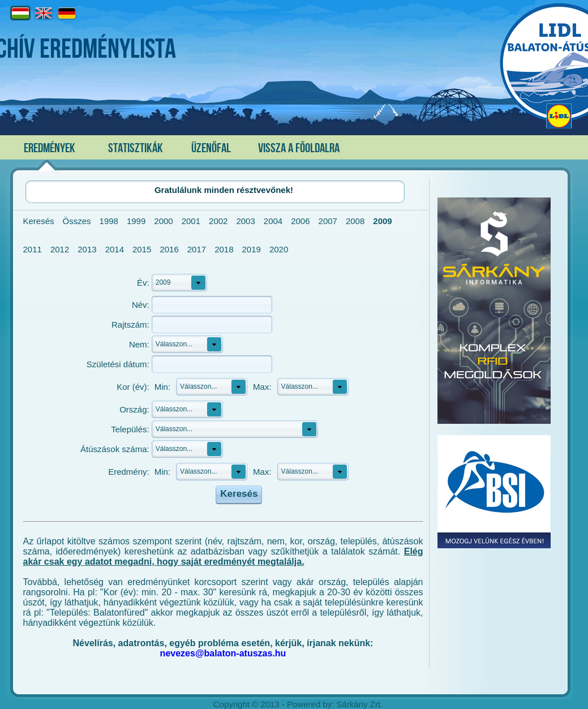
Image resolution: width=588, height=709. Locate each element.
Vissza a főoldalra (299, 148)
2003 (245, 221)
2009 (382, 221)
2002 (218, 221)
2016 (169, 249)
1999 (136, 221)
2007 (328, 221)
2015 (142, 249)
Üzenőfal (211, 148)
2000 (163, 221)
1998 (109, 221)
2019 (252, 249)
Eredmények (50, 148)
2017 (197, 249)
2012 (60, 249)
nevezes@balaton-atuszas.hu (223, 653)
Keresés (39, 221)
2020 (279, 249)
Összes (77, 221)
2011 (33, 249)
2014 (115, 249)
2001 (191, 221)
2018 (224, 249)
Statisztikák (136, 148)
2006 (300, 221)
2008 (355, 221)
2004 (273, 221)
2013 (87, 249)
